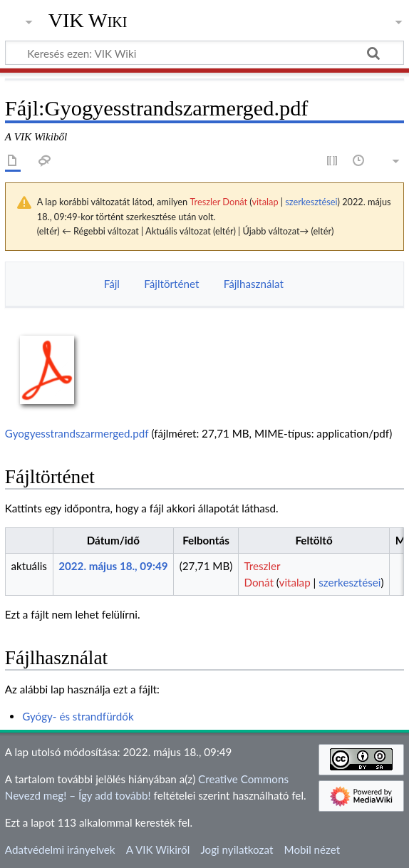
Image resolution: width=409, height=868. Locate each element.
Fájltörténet (171, 284)
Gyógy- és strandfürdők (78, 716)
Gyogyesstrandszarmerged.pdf (77, 433)
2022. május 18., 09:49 (113, 566)
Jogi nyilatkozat (237, 849)
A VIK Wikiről (158, 849)
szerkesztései (311, 202)
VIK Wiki (88, 21)
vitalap (265, 202)
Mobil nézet (312, 849)
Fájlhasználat (254, 284)
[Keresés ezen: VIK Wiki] (204, 53)
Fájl (112, 284)
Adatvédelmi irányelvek (60, 849)
